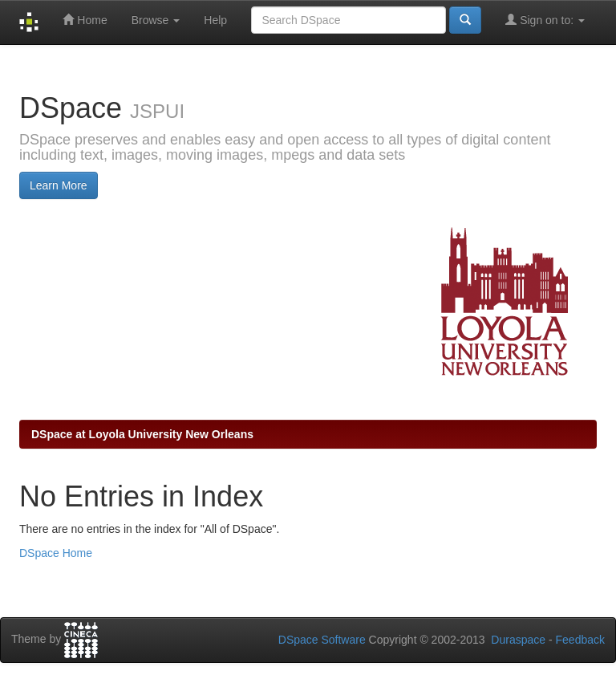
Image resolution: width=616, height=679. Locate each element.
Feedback (580, 640)
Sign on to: (545, 20)
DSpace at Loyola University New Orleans (142, 434)
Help (215, 20)
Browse (156, 20)
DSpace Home (56, 553)
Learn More (59, 185)
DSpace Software (322, 640)
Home (85, 20)
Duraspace (518, 640)
